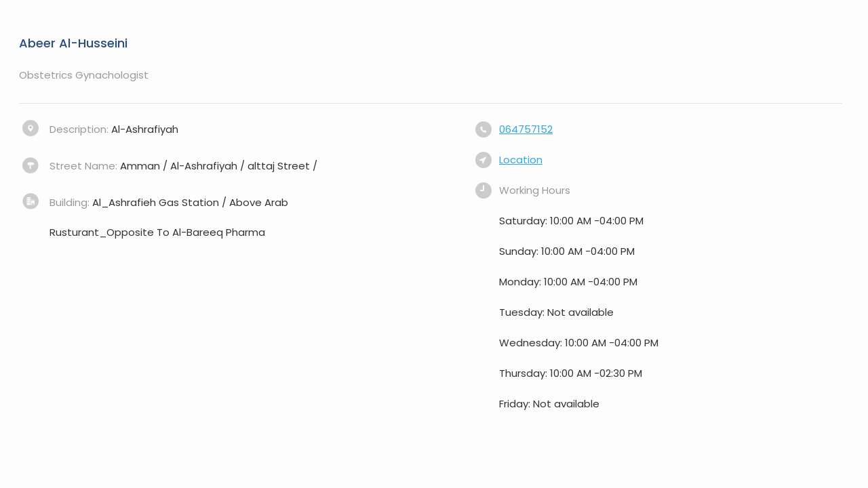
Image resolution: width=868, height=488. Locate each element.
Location (521, 160)
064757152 (526, 129)
